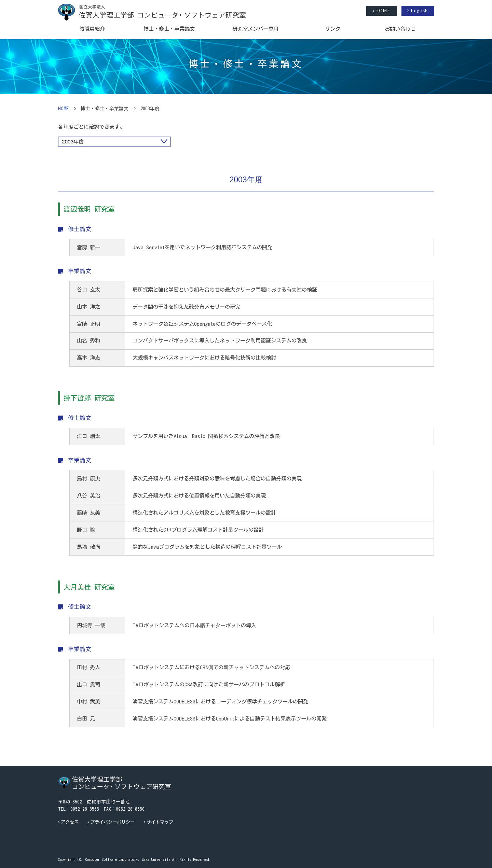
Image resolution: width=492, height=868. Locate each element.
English (418, 11)
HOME (381, 11)
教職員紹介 (92, 29)
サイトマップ (160, 822)
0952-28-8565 (85, 809)
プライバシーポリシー (112, 822)
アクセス (70, 822)
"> (114, 142)
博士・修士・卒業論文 (169, 29)
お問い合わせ (400, 29)
